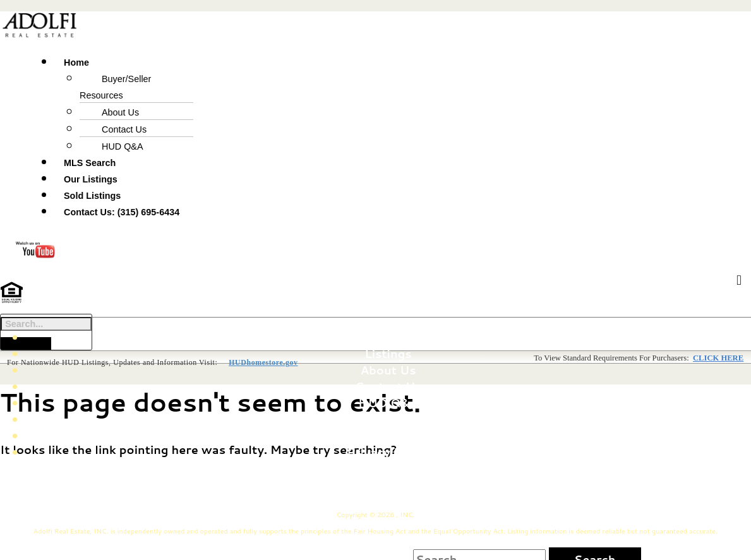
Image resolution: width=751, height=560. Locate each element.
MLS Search (90, 163)
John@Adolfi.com (431, 495)
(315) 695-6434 (317, 495)
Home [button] (76, 63)
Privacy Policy (388, 451)
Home (388, 336)
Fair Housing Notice (388, 418)
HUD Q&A (123, 146)
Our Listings (91, 179)
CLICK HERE (718, 357)
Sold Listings (92, 196)
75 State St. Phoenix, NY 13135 (448, 479)
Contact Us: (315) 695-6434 (122, 212)
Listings (388, 352)
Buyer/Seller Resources (115, 87)
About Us (120, 112)
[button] (270, 61)
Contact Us (124, 129)
